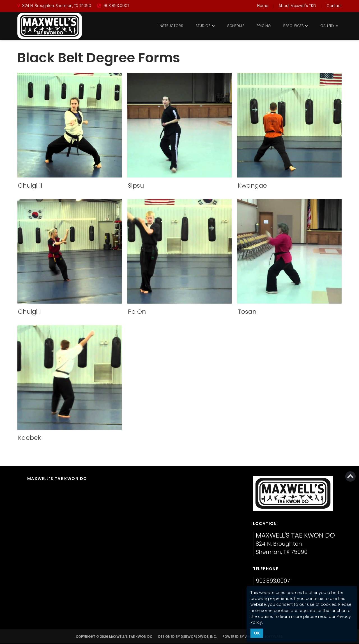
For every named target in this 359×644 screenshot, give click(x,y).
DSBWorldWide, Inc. (199, 637)
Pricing (264, 26)
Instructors (171, 26)
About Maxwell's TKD (297, 6)
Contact (334, 6)
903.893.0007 (273, 581)
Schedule (236, 26)
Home (263, 6)
